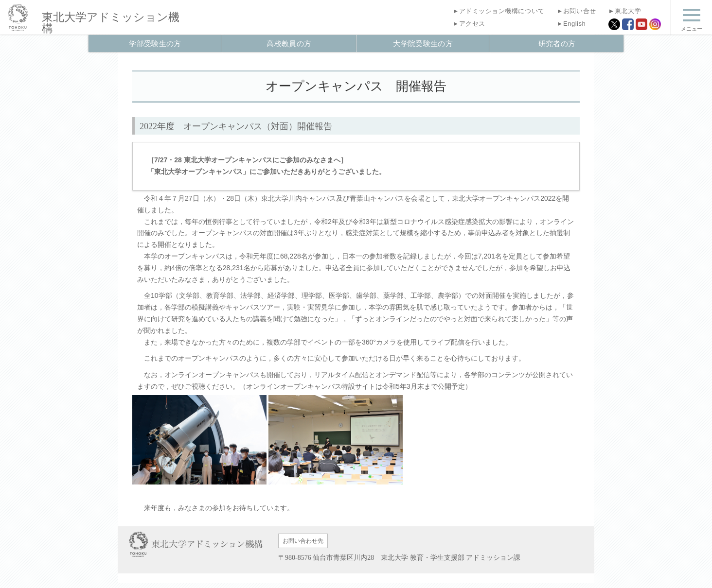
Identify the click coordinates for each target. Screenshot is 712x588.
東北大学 (625, 11)
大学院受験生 (423, 43)
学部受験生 (155, 43)
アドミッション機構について (498, 11)
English (571, 24)
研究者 (557, 43)
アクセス (469, 24)
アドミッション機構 (111, 23)
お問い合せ (577, 11)
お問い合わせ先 (303, 541)
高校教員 (289, 43)
